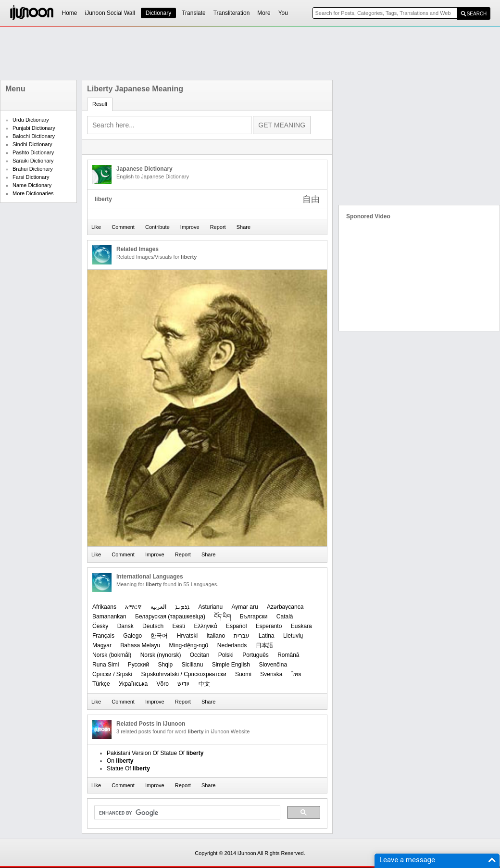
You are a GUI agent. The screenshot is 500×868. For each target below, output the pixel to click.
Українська (133, 684)
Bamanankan (109, 616)
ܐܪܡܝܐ (182, 607)
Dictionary (158, 13)
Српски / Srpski (112, 674)
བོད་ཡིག (222, 616)
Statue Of (128, 768)
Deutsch (153, 626)
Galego (132, 636)
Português (256, 655)
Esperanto (269, 626)
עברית (242, 636)
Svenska (271, 674)
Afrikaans (104, 607)
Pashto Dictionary (33, 152)
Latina (267, 636)
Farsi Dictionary (31, 177)
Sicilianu (193, 665)
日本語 (264, 645)
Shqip (166, 665)
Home (70, 13)
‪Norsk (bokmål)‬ (112, 655)
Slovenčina (273, 665)
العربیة (158, 607)
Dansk (125, 626)
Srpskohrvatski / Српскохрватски (183, 674)
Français (103, 636)
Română (288, 655)
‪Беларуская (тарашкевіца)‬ (170, 616)
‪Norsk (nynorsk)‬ (161, 655)
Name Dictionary (32, 185)
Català (285, 616)
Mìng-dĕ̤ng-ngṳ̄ (188, 645)
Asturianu (210, 607)
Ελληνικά (205, 626)
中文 (204, 684)
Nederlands (232, 645)
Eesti (179, 626)
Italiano (216, 636)
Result (100, 104)
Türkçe (101, 684)
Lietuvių (293, 636)
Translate (194, 13)
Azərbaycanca (285, 607)
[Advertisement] (250, 53)
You (283, 13)
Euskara (301, 626)
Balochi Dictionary (34, 136)
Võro (162, 684)
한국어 (159, 636)
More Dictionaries (33, 193)
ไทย (296, 674)
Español (236, 626)
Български (254, 616)
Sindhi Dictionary (32, 144)
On (120, 761)
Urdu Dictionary (31, 120)
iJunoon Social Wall (110, 13)
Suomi (243, 674)
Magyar (102, 645)
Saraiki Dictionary (33, 161)
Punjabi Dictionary (34, 128)
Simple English (231, 665)
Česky (100, 626)
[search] (186, 813)
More (264, 13)
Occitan (200, 655)
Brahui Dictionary (33, 169)
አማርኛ (133, 607)
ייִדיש (183, 684)
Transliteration (232, 13)
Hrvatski (187, 636)
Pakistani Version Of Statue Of (155, 753)
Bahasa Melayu (140, 645)
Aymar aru (244, 607)
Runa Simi (106, 665)
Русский (139, 665)
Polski (226, 655)
